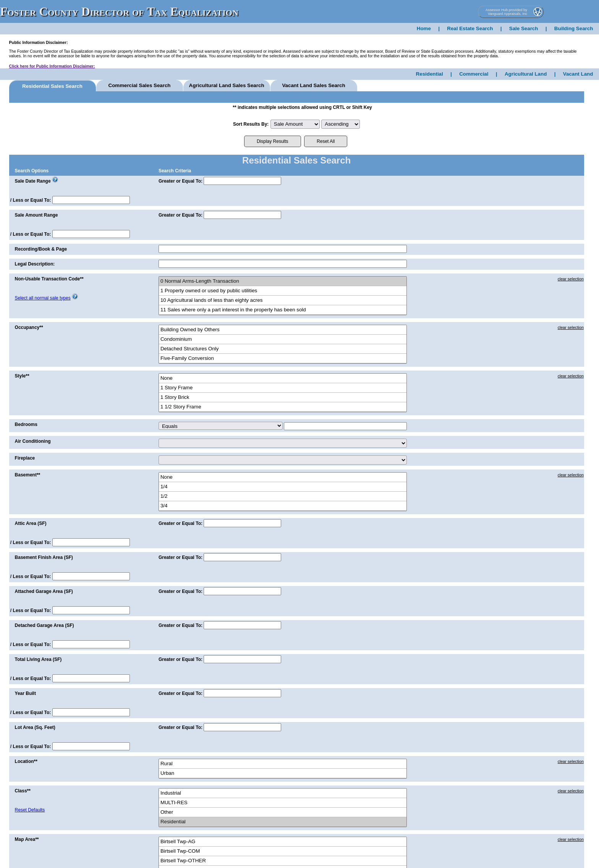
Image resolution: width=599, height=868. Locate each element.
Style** (22, 376)
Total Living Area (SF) (38, 659)
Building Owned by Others (283, 330)
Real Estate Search (470, 28)
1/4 (283, 487)
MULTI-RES (283, 803)
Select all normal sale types (43, 298)
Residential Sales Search (52, 86)
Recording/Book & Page (41, 249)
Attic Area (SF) (31, 523)
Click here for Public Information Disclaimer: (52, 66)
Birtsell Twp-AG (283, 842)
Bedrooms (26, 424)
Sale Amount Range (36, 215)
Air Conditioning (33, 441)
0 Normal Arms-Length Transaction (283, 281)
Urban (283, 773)
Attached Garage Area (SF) (44, 591)
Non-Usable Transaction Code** (49, 279)
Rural (283, 764)
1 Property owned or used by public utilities (283, 291)
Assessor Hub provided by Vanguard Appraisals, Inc (506, 12)
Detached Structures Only (283, 349)
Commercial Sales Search (140, 85)
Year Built (25, 693)
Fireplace (25, 458)
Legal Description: (35, 264)
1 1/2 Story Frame (283, 407)
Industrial (283, 793)
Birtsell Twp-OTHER (283, 861)
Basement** (28, 475)
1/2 (283, 496)
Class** (23, 791)
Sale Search (524, 28)
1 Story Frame (283, 388)
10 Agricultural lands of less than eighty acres (283, 300)
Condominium (283, 339)
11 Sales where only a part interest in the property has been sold (283, 310)
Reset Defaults (30, 810)
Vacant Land (578, 74)
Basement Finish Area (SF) (44, 557)
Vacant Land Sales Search (313, 85)
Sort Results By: (251, 124)
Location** (26, 761)
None (283, 378)
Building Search (574, 28)
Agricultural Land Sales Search (227, 85)
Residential (430, 74)
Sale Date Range (33, 181)
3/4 (283, 506)
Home (424, 28)
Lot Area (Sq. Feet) (35, 727)
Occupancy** (29, 327)
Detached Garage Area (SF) (45, 625)
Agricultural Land (526, 74)
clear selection (571, 279)
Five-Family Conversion (283, 359)
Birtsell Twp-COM (283, 851)
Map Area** (27, 839)
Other (283, 812)
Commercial (474, 74)
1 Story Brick (283, 398)
